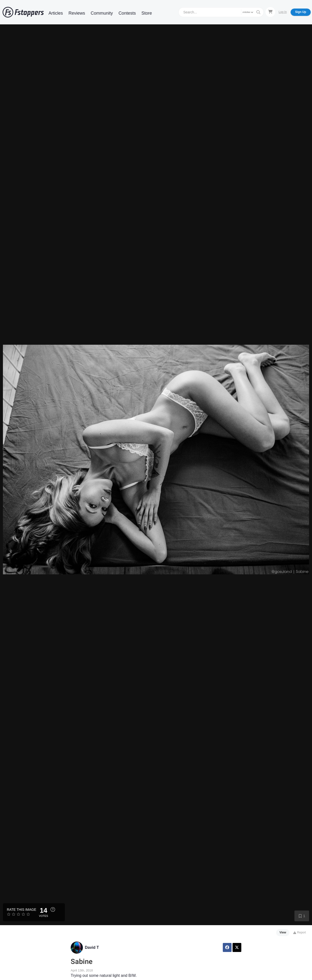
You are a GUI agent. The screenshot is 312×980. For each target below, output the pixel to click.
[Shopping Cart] (270, 12)
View (283, 932)
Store (147, 13)
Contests (127, 13)
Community (102, 13)
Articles (56, 13)
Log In (283, 12)
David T (92, 947)
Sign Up (301, 12)
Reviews (77, 13)
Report (299, 932)
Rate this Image (22, 910)
